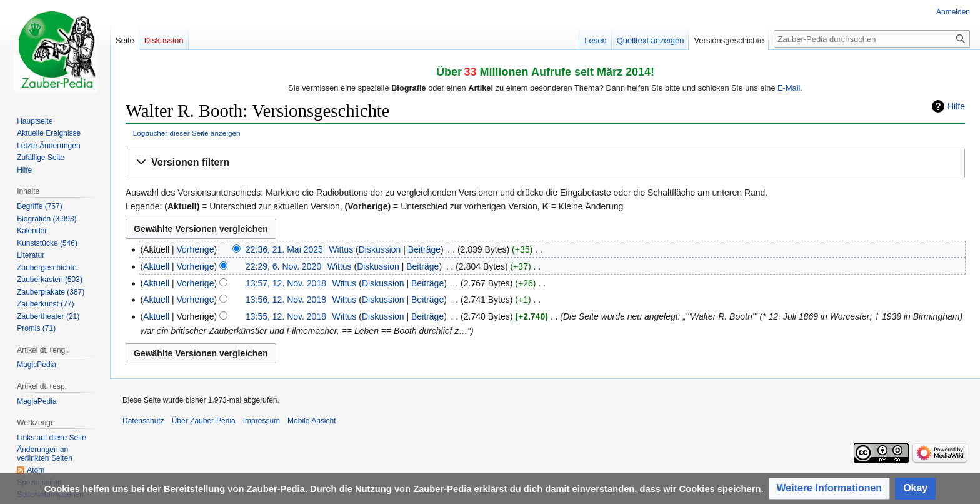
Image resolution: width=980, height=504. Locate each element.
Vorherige (196, 249)
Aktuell (156, 266)
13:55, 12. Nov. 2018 (286, 316)
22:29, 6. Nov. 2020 (283, 266)
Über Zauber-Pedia (204, 421)
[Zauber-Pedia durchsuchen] (872, 39)
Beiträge (424, 249)
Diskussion (380, 249)
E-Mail (789, 88)
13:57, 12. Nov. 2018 (286, 283)
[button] (545, 163)
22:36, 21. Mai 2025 (284, 249)
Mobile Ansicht (312, 421)
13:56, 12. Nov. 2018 (286, 300)
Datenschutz (143, 421)
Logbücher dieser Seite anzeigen (187, 133)
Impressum (262, 421)
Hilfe (956, 106)
